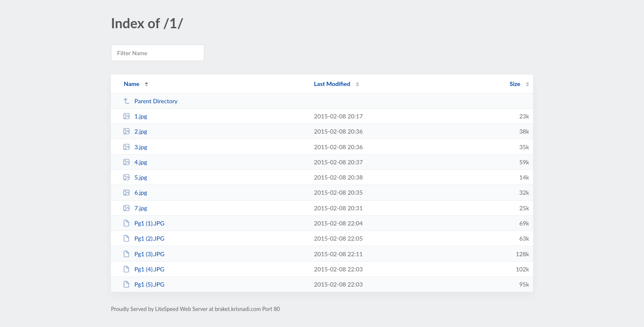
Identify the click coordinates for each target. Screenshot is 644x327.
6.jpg (135, 192)
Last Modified (332, 84)
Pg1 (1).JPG (143, 223)
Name (131, 84)
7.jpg (135, 208)
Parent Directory (150, 101)
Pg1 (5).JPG (143, 284)
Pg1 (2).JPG (143, 238)
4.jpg (135, 162)
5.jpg (135, 177)
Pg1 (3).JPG (143, 254)
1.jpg (135, 116)
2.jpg (135, 131)
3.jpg (135, 147)
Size (515, 84)
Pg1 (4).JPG (143, 269)
